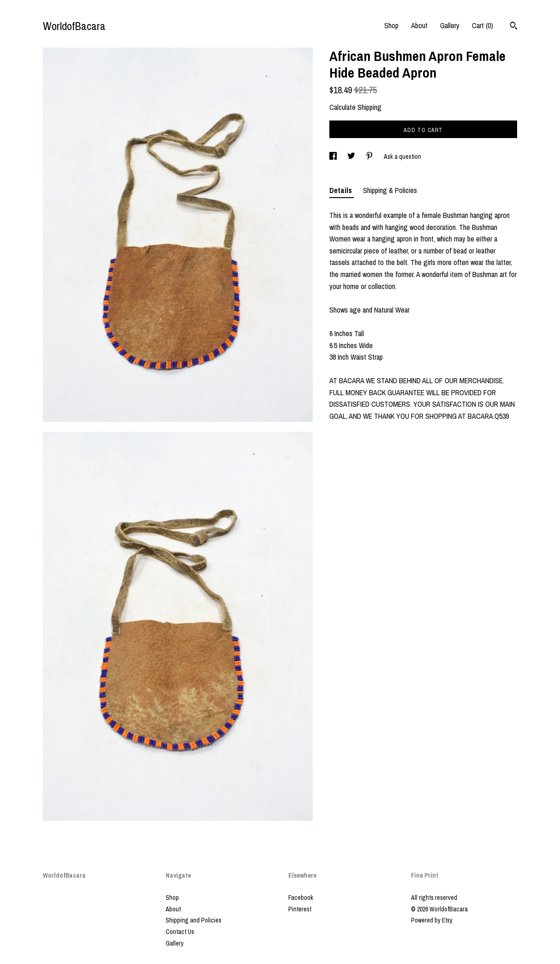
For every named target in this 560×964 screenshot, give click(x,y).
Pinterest (300, 909)
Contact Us (180, 932)
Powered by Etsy (432, 920)
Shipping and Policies (194, 920)
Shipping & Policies (390, 190)
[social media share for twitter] (352, 157)
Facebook (301, 898)
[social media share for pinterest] (370, 157)
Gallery (450, 25)
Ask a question (402, 157)
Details (342, 190)
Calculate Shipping (355, 107)
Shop (391, 25)
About (419, 25)
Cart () (483, 25)
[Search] (514, 27)
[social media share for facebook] (334, 157)
